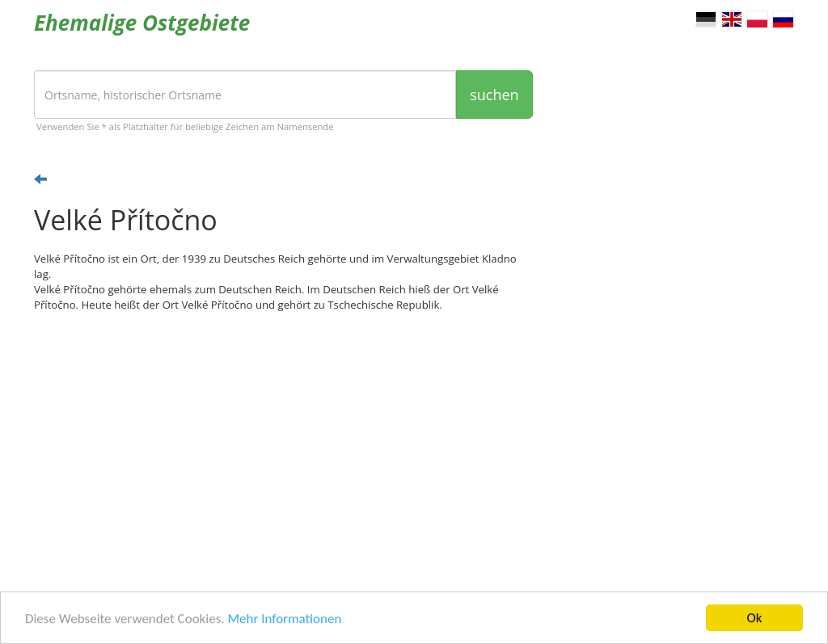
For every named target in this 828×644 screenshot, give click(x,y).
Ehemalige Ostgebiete (142, 23)
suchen (494, 95)
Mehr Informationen (284, 619)
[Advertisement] (283, 450)
